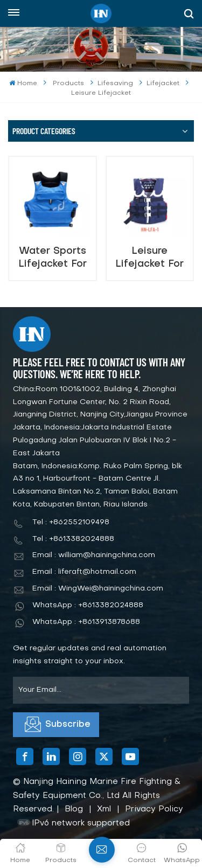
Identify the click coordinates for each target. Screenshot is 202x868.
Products (68, 84)
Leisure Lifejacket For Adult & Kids (149, 258)
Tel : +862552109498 (71, 522)
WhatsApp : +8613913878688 (86, 622)
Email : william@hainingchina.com (94, 555)
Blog (74, 809)
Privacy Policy (154, 809)
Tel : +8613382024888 (73, 539)
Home (23, 83)
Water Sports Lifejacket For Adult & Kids (53, 258)
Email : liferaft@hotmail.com (84, 572)
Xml (104, 809)
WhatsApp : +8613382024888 (88, 605)
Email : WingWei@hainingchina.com (98, 589)
